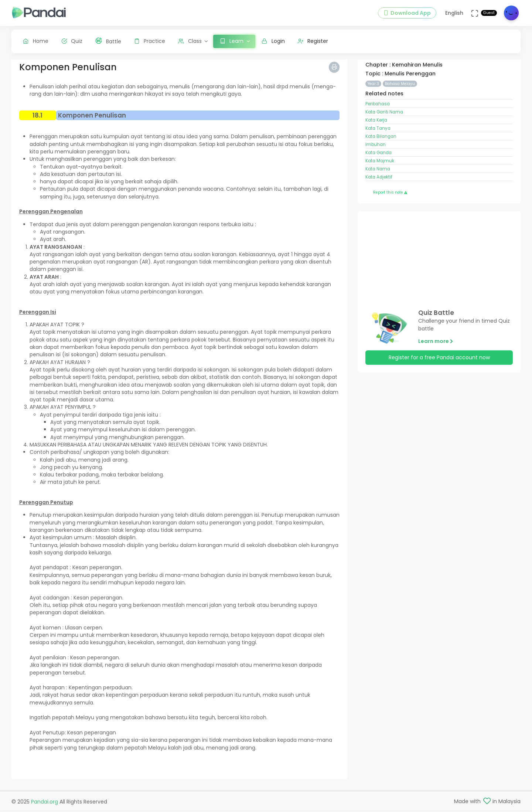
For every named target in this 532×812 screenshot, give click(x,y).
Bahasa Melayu (400, 89)
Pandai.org (45, 803)
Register (313, 41)
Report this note (390, 198)
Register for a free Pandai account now (439, 363)
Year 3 (373, 89)
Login (273, 41)
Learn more (436, 347)
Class (190, 41)
